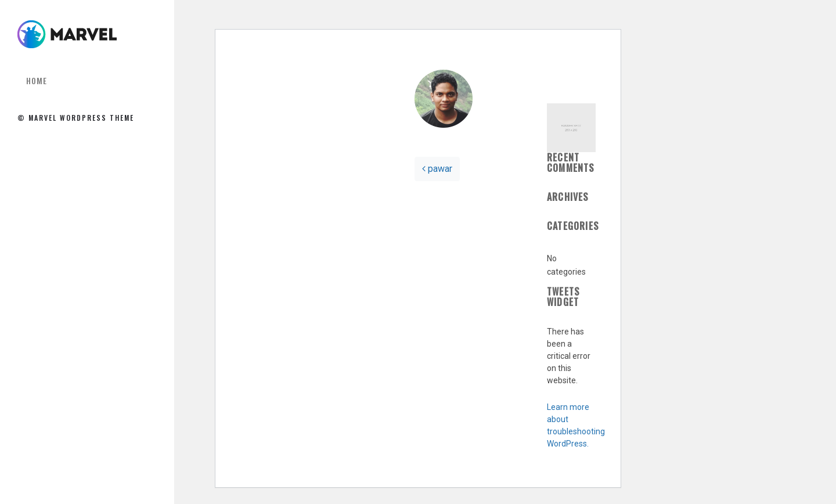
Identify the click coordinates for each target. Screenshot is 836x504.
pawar (437, 169)
